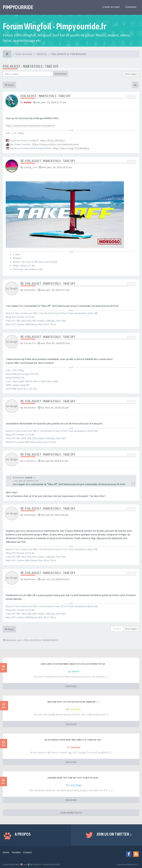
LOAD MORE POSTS (71, 813)
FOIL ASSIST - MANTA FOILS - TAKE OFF (31, 66)
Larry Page (75, 785)
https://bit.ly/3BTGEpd (52, 140)
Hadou (28, 102)
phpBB (57, 864)
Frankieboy (30, 461)
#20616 (132, 96)
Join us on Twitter (114, 834)
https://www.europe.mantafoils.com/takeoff (30, 126)
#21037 (132, 401)
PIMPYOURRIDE (18, 7)
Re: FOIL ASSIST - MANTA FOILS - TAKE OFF (48, 161)
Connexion (131, 7)
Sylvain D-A (30, 343)
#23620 (132, 573)
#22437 (132, 508)
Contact (27, 852)
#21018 (132, 337)
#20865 (132, 161)
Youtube (16, 852)
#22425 (132, 454)
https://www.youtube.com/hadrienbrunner (56, 144)
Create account (111, 7)
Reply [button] (9, 85)
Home (6, 852)
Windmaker (30, 290)
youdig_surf (30, 167)
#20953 (132, 284)
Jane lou (75, 747)
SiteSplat (75, 709)
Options (117, 629)
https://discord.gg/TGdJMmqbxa (71, 148)
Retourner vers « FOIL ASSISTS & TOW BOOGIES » (31, 640)
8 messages (131, 74)
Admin (76, 671)
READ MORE (71, 686)
